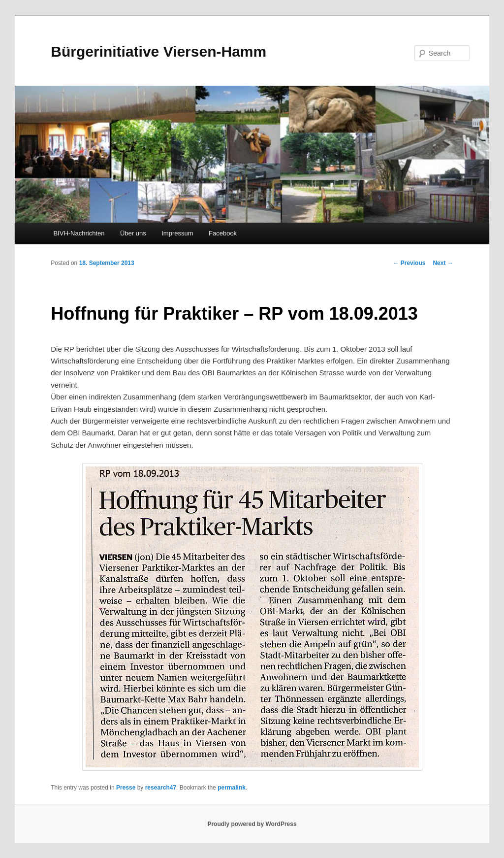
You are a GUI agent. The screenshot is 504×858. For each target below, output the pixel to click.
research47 (161, 788)
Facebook (223, 233)
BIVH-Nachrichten (79, 233)
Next (443, 263)
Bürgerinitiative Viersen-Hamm (158, 51)
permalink (232, 788)
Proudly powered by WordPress (252, 824)
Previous (409, 263)
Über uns (133, 233)
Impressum (177, 233)
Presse (126, 788)
